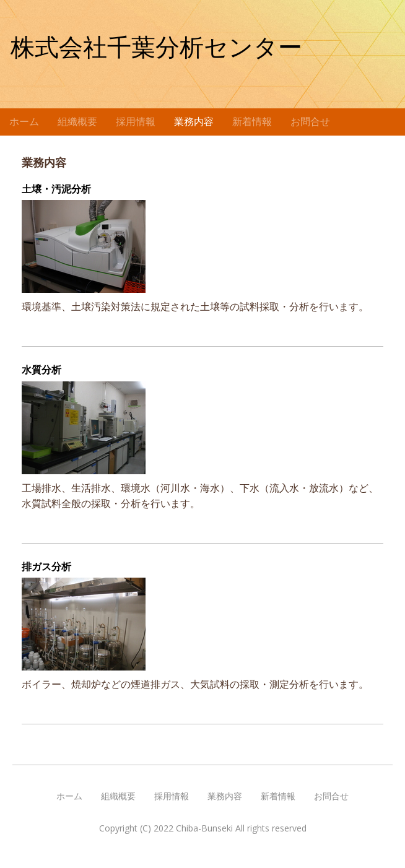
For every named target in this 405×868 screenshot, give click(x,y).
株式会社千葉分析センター (156, 47)
